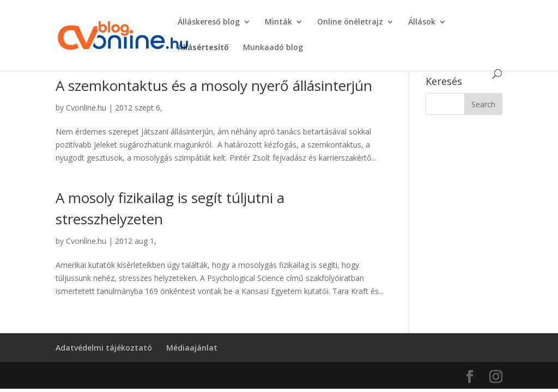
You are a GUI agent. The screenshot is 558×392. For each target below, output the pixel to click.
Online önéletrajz (350, 22)
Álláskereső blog (209, 22)
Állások (422, 22)
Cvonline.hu (86, 108)
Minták (278, 22)
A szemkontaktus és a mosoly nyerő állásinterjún (214, 85)
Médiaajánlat (192, 348)
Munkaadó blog (273, 48)
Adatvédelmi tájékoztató (104, 348)
